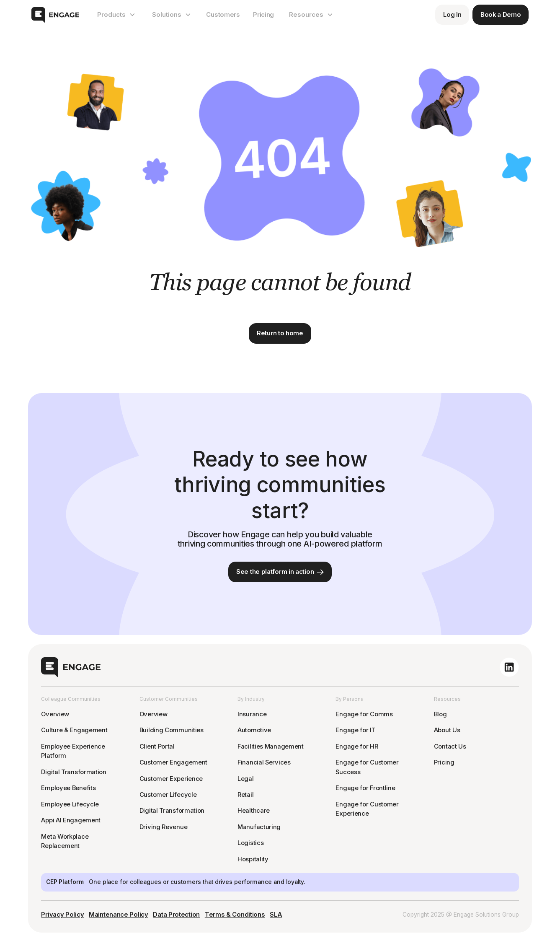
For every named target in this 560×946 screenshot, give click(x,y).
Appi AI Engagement (71, 820)
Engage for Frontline (365, 788)
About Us (447, 730)
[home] (55, 15)
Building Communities (172, 730)
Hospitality (253, 859)
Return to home (280, 333)
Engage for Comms (364, 714)
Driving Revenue (164, 827)
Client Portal (157, 746)
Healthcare (254, 811)
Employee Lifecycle (70, 804)
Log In (452, 15)
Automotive (254, 730)
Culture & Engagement (74, 730)
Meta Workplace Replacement (65, 841)
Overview (55, 714)
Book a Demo (501, 15)
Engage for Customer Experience (367, 809)
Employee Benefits (68, 788)
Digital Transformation (74, 772)
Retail (245, 795)
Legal (246, 779)
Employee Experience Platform (73, 751)
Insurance (252, 714)
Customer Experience (171, 779)
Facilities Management (271, 746)
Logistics (250, 843)
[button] (116, 15)
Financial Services (264, 762)
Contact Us (450, 746)
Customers (223, 15)
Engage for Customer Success (367, 767)
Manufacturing (259, 827)
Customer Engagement (173, 762)
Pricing (263, 15)
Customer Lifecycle (168, 795)
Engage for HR (357, 746)
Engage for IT (355, 730)
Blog (440, 714)
